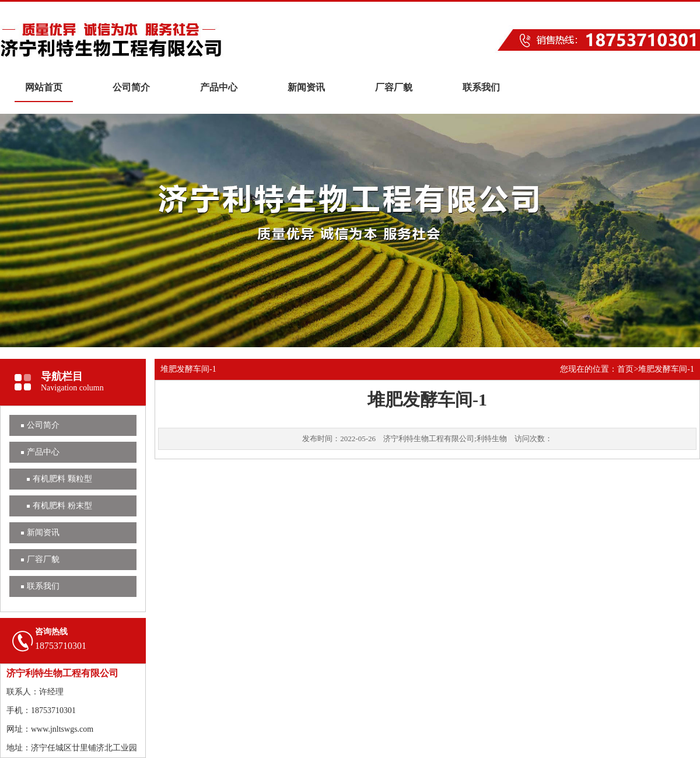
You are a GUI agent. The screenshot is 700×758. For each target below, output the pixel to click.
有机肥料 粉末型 (62, 506)
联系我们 (481, 87)
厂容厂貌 (394, 87)
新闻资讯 (306, 87)
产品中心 (219, 87)
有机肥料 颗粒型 (62, 479)
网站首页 (44, 87)
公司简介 (131, 87)
